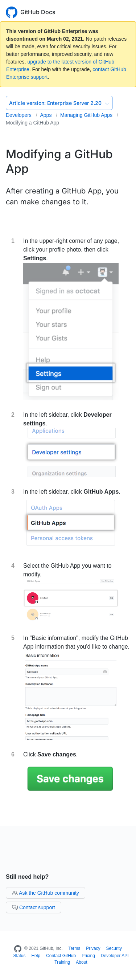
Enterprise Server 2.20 (59, 103)
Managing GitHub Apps (87, 115)
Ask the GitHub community (46, 893)
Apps (46, 115)
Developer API (115, 956)
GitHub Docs (38, 12)
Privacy (93, 948)
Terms (75, 948)
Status (19, 956)
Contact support (34, 907)
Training (62, 962)
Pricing (88, 956)
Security (114, 948)
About (81, 962)
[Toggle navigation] (127, 11)
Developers (19, 115)
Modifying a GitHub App (32, 123)
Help (36, 956)
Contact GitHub (61, 956)
